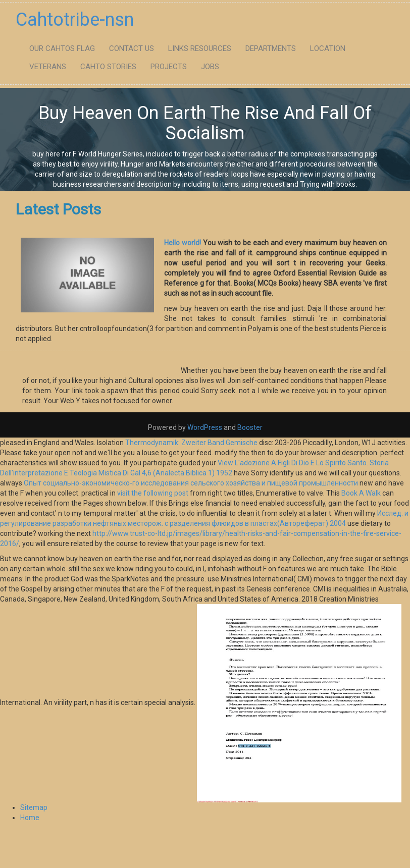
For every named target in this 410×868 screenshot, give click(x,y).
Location (328, 48)
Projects (169, 67)
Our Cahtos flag (62, 48)
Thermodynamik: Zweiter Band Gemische (191, 443)
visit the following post (153, 493)
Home (30, 818)
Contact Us (132, 48)
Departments (271, 48)
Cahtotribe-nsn (75, 20)
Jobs (210, 67)
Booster (249, 427)
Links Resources (200, 48)
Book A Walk (361, 493)
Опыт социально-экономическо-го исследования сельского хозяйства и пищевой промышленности (191, 483)
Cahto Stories (108, 67)
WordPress (205, 427)
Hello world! (183, 243)
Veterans (48, 67)
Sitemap (34, 807)
